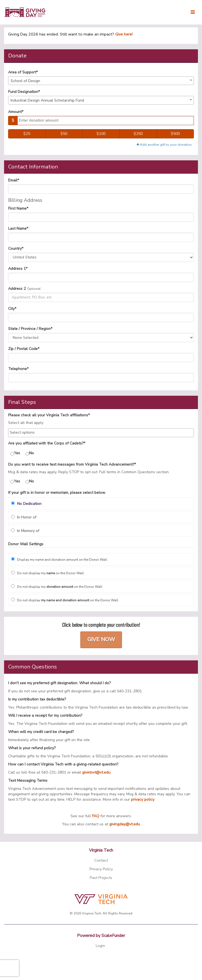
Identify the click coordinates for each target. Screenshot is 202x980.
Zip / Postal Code (24, 349)
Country (16, 249)
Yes (15, 453)
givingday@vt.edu (125, 824)
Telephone (18, 369)
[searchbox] (101, 433)
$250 (138, 134)
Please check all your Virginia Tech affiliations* (49, 415)
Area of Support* (23, 72)
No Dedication (26, 504)
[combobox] (101, 81)
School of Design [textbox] (25, 81)
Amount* (16, 112)
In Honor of (24, 517)
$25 (27, 134)
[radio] (101, 503)
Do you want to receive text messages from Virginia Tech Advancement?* (72, 464)
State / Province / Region (30, 329)
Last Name (18, 228)
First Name (18, 208)
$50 (64, 134)
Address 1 (18, 269)
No (30, 453)
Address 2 (17, 289)
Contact (101, 860)
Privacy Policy (101, 869)
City (12, 309)
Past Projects (101, 878)
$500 (175, 134)
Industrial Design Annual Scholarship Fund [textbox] (47, 100)
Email (14, 180)
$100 (101, 134)
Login (100, 946)
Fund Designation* (24, 92)
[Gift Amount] (106, 121)
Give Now (101, 639)
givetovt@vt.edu (96, 772)
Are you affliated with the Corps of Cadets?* (47, 443)
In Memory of (25, 531)
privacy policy (143, 799)
